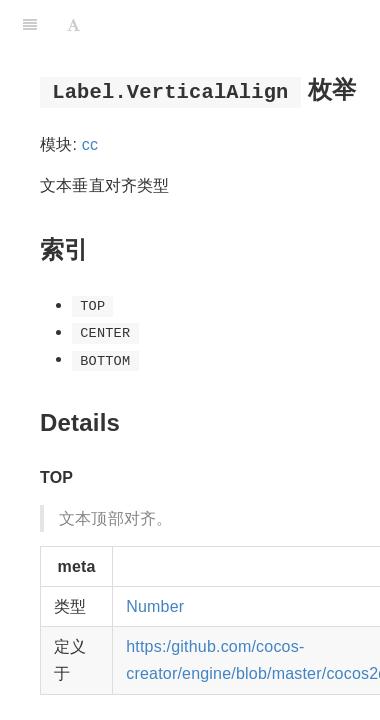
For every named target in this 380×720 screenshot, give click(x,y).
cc (90, 144)
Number (155, 606)
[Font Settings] (73, 25)
